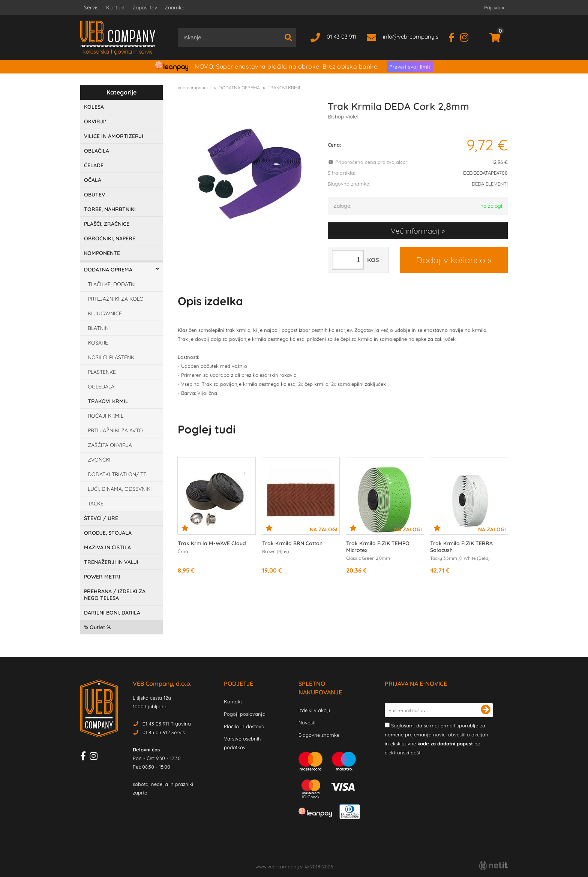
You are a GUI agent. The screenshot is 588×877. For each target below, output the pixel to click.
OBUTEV (94, 195)
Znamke (175, 7)
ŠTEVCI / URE (101, 518)
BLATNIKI (99, 328)
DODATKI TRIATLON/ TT (117, 474)
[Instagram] (467, 37)
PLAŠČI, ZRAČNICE (107, 224)
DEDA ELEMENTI (490, 184)
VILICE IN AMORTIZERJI (114, 136)
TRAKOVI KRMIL (108, 401)
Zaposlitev (145, 7)
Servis (91, 7)
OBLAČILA (97, 151)
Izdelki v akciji (314, 710)
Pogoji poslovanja (245, 714)
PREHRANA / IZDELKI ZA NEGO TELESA (115, 595)
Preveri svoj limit (410, 67)
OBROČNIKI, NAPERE (110, 238)
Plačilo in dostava (244, 726)
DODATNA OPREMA (108, 270)
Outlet (97, 627)
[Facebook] (454, 37)
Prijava (494, 7)
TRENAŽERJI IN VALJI (111, 562)
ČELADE (94, 165)
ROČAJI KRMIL (106, 416)
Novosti (307, 723)
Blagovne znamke (319, 735)
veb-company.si (194, 88)
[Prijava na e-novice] (486, 710)
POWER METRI (102, 577)
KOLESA (94, 107)
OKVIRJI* (95, 121)
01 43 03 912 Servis (164, 732)
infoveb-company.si (411, 37)
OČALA (93, 180)
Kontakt (115, 7)
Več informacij (415, 231)
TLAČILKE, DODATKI (112, 284)
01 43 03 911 (342, 37)
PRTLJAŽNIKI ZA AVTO (115, 430)
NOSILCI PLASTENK (111, 357)
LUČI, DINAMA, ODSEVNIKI (120, 489)
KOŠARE (98, 343)
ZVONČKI (99, 460)
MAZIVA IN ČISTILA (107, 547)
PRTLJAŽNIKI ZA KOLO (116, 299)
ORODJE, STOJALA (108, 533)
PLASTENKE (102, 372)
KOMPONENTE (102, 253)
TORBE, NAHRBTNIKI (110, 209)
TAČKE (96, 504)
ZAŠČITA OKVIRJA (110, 445)
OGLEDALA (101, 387)
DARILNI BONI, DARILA (112, 613)
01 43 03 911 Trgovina (167, 724)
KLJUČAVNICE (105, 313)
